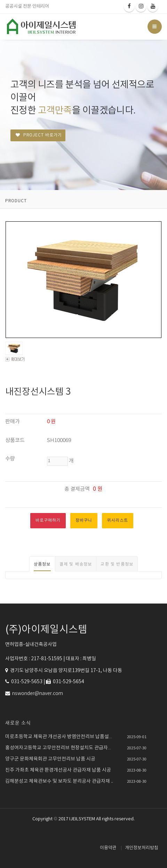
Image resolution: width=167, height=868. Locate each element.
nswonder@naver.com (38, 694)
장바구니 (84, 520)
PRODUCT (16, 201)
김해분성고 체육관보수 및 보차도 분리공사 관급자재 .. (59, 781)
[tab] (42, 564)
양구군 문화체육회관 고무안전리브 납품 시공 (50, 759)
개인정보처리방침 (142, 848)
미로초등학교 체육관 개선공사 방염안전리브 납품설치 (59, 737)
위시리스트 (118, 520)
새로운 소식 (18, 723)
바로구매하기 (48, 520)
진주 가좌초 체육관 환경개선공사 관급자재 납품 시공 (58, 770)
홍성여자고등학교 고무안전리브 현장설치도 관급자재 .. (60, 748)
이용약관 (108, 848)
